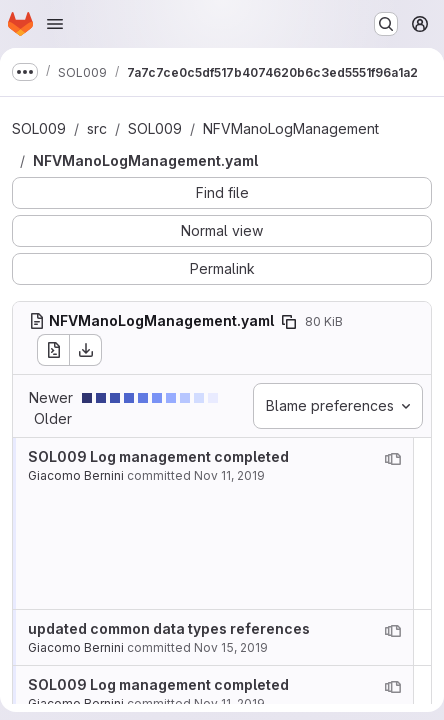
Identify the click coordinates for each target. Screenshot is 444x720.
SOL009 (39, 128)
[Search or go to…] (386, 24)
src (97, 128)
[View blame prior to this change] (393, 459)
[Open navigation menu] (55, 24)
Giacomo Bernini (76, 475)
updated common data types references (169, 628)
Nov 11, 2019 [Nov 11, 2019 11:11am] (229, 475)
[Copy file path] (289, 322)
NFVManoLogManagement (291, 128)
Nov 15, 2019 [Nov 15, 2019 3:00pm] (231, 647)
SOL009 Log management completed (158, 456)
